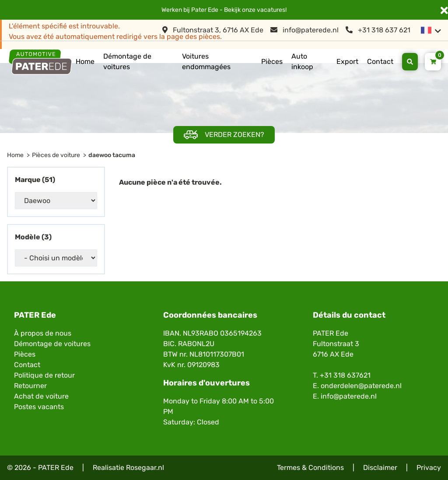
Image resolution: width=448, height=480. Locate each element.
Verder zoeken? (224, 135)
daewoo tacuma (112, 155)
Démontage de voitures (127, 61)
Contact (380, 61)
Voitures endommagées (206, 61)
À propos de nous (43, 333)
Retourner (30, 386)
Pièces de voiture (56, 155)
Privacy (429, 468)
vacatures (271, 10)
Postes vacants (39, 407)
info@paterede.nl (304, 30)
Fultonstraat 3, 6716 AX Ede (213, 30)
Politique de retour (44, 375)
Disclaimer (380, 468)
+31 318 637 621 (378, 30)
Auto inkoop (302, 61)
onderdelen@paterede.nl (361, 386)
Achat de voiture (41, 396)
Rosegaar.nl (145, 468)
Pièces (272, 61)
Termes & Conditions (310, 468)
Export (347, 61)
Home (85, 61)
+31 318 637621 (345, 375)
